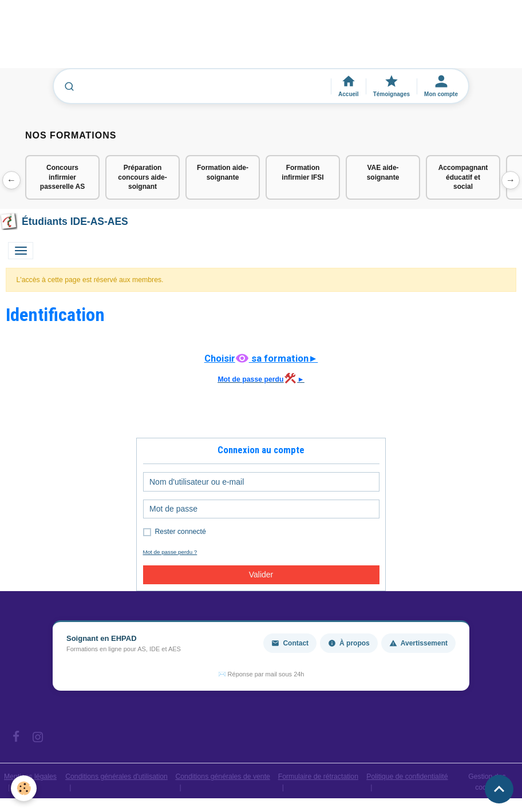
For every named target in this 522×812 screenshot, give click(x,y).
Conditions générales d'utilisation (116, 777)
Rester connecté (181, 532)
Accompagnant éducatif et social (463, 177)
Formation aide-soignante (223, 173)
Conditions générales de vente (223, 777)
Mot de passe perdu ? (170, 552)
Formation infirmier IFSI (302, 173)
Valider (261, 575)
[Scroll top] (499, 789)
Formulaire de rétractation (318, 777)
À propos (349, 643)
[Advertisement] (208, 39)
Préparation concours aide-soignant (142, 177)
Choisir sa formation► (261, 358)
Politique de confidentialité (407, 777)
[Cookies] (24, 788)
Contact (290, 643)
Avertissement (418, 643)
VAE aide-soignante (383, 173)
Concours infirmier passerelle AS (62, 177)
